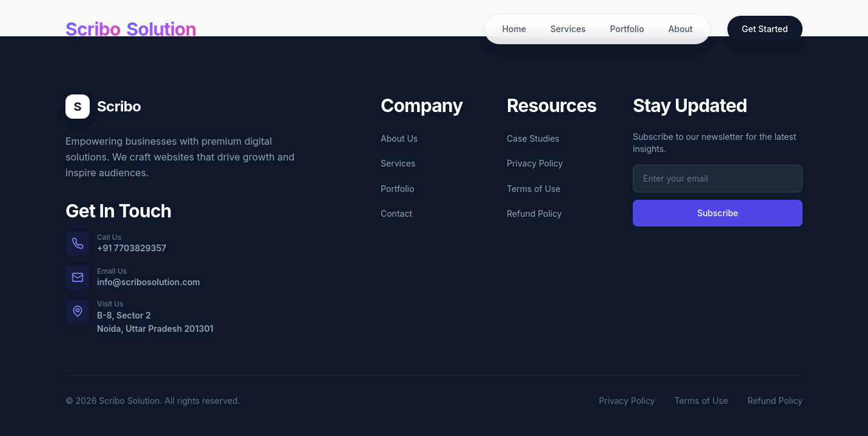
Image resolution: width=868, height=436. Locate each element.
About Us (399, 138)
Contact (396, 213)
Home (514, 29)
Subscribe (718, 213)
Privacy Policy (535, 163)
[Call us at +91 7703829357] (182, 243)
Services (568, 29)
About (681, 29)
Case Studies (533, 138)
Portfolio (627, 29)
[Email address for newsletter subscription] (718, 179)
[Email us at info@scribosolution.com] (182, 277)
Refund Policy (534, 213)
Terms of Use (534, 189)
